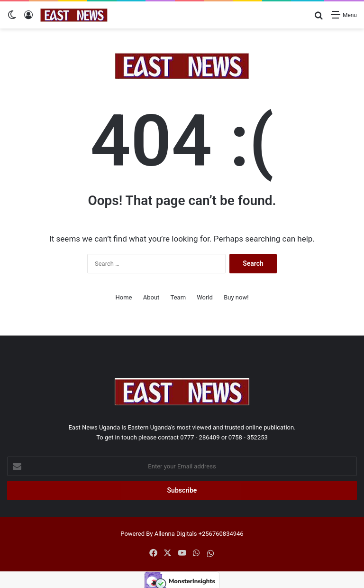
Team (178, 297)
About (151, 297)
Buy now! (236, 297)
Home (123, 297)
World (205, 297)
